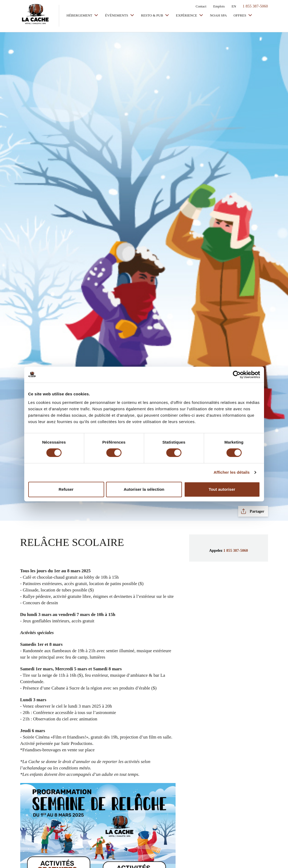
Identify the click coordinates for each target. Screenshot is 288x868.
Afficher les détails (232, 472)
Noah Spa (218, 15)
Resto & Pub (152, 15)
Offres (240, 15)
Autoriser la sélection (144, 489)
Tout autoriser (222, 489)
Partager (257, 511)
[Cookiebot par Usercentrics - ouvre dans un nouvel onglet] (237, 375)
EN (234, 6)
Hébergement (80, 15)
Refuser (66, 489)
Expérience (187, 15)
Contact (201, 6)
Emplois (219, 6)
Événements (117, 15)
